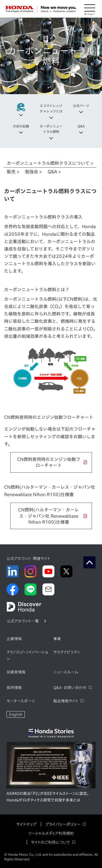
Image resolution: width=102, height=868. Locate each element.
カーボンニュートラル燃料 (51, 129)
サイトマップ (26, 824)
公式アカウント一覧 (23, 621)
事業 (57, 639)
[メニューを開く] (90, 9)
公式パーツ (81, 106)
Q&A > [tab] (54, 172)
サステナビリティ (67, 652)
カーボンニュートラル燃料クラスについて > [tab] (50, 163)
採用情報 (14, 688)
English (16, 714)
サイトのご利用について (50, 842)
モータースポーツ (21, 701)
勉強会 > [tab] (34, 172)
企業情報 (14, 639)
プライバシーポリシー (63, 824)
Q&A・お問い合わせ (70, 688)
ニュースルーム (66, 672)
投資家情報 (16, 672)
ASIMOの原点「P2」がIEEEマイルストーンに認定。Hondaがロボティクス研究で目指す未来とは (48, 797)
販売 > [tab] (13, 172)
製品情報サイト (66, 701)
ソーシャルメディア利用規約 (51, 833)
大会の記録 (21, 126)
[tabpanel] (51, 358)
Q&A (81, 126)
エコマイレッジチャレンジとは (51, 108)
